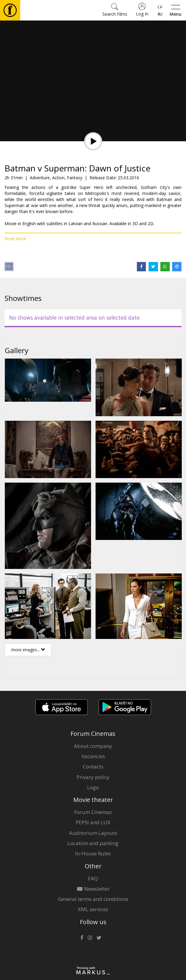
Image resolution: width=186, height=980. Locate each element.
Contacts (93, 766)
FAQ (93, 878)
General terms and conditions (93, 899)
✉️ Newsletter (93, 889)
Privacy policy (93, 777)
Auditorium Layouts (93, 833)
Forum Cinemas (93, 812)
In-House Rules (93, 853)
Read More (15, 239)
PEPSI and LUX (93, 822)
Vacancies (93, 756)
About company (93, 746)
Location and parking (93, 843)
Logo (93, 787)
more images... (28, 650)
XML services (93, 909)
